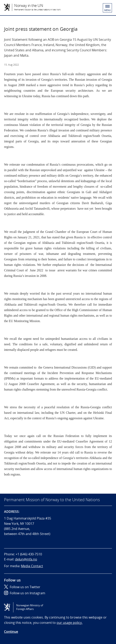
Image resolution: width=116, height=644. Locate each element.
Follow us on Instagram (25, 593)
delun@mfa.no (26, 559)
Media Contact (32, 566)
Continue (11, 632)
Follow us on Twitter (22, 587)
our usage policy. (69, 623)
